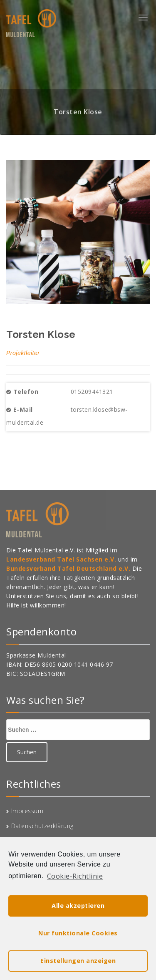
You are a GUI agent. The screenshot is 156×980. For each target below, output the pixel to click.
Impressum (27, 811)
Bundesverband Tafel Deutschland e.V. (69, 568)
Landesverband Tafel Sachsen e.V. (62, 559)
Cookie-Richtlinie (75, 876)
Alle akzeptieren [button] (78, 906)
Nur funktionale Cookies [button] (78, 933)
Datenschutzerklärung (42, 826)
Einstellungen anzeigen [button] (78, 961)
